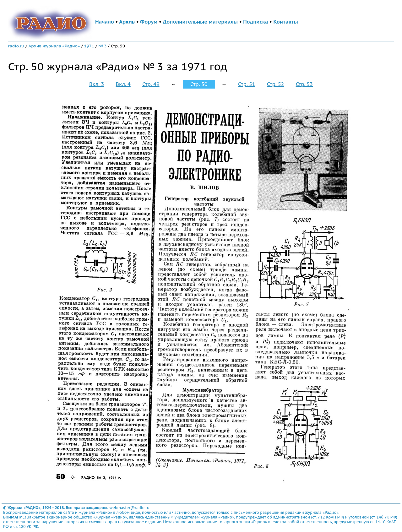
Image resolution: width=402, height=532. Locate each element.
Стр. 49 (151, 84)
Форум (149, 22)
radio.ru (16, 46)
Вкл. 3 (97, 84)
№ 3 (102, 46)
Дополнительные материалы (200, 22)
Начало (105, 22)
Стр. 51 (247, 84)
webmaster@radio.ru (129, 508)
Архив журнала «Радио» (54, 46)
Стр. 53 (304, 84)
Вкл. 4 (123, 84)
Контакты (285, 22)
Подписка (255, 22)
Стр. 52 (275, 84)
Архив (127, 22)
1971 (89, 46)
